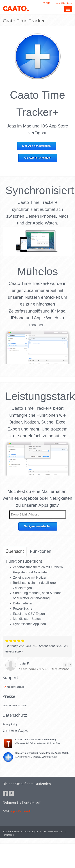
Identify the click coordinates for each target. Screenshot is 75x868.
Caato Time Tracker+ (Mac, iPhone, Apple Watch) (42, 753)
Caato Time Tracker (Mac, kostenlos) (36, 740)
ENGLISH (47, 3)
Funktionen (41, 551)
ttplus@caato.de (13, 687)
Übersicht (15, 551)
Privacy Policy (10, 724)
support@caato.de (63, 3)
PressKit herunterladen (15, 705)
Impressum (9, 835)
